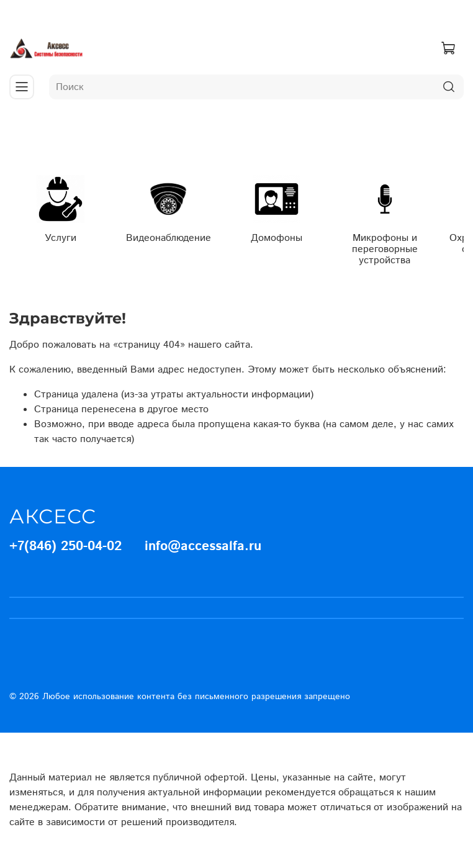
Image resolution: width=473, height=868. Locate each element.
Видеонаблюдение (169, 238)
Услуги (61, 238)
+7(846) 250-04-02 (65, 546)
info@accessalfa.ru (203, 546)
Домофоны (277, 238)
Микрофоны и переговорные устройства (385, 249)
